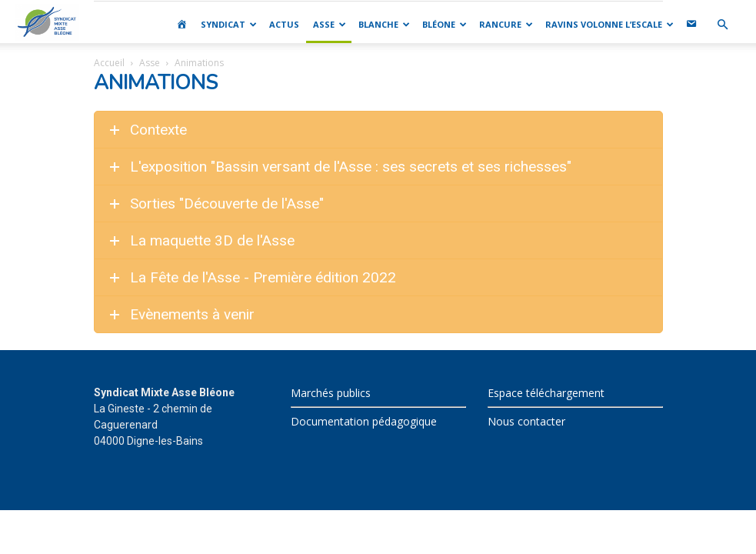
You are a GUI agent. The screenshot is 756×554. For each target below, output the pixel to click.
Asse (150, 63)
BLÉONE (445, 24)
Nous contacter (526, 421)
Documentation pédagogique (364, 421)
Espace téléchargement (546, 393)
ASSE (330, 24)
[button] (722, 25)
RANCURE (506, 24)
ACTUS (284, 24)
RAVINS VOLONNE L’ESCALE (609, 24)
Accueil (109, 63)
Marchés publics (331, 393)
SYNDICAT (229, 24)
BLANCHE (384, 24)
